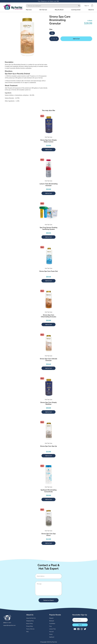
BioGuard (52, 621)
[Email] (48, 576)
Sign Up (80, 625)
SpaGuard (52, 637)
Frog (50, 626)
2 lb (52, 33)
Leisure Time (53, 629)
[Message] (48, 588)
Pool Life (51, 632)
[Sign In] (87, 6)
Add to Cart (76, 39)
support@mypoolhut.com (9, 625)
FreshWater (52, 624)
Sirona (51, 634)
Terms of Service (30, 629)
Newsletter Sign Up (80, 615)
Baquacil (51, 618)
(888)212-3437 (7, 623)
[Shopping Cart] (92, 6)
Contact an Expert (49, 600)
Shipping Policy (30, 621)
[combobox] (52, 6)
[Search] (79, 6)
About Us (30, 615)
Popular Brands (55, 615)
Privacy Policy (30, 626)
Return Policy (30, 624)
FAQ (27, 632)
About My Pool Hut (31, 618)
